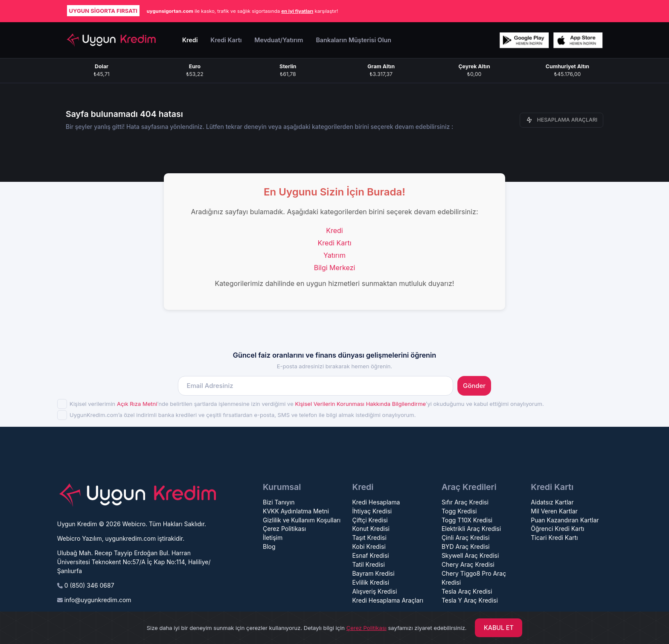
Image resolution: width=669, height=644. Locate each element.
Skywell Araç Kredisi (470, 555)
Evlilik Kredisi (371, 582)
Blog (269, 546)
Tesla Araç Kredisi (467, 591)
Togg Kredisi (459, 511)
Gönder (474, 386)
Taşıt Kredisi (369, 538)
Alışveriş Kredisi (374, 591)
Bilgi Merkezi (335, 268)
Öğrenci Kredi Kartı (557, 529)
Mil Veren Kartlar (554, 511)
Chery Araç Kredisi (468, 564)
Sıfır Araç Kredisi (465, 502)
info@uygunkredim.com (98, 600)
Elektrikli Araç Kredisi (471, 529)
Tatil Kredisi (368, 564)
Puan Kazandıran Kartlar (565, 520)
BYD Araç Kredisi (466, 546)
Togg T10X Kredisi (467, 520)
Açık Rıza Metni (137, 404)
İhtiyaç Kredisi (372, 511)
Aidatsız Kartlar (552, 502)
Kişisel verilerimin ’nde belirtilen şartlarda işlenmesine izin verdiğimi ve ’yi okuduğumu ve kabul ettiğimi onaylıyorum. (307, 404)
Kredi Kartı (334, 243)
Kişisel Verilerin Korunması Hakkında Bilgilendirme (360, 404)
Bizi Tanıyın (279, 502)
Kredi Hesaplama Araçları (388, 600)
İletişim (273, 538)
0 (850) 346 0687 (89, 585)
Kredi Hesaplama (376, 502)
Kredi (334, 230)
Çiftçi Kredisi (370, 520)
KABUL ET (499, 628)
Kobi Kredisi (369, 546)
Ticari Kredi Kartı (554, 538)
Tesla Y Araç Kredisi (470, 600)
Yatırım (334, 255)
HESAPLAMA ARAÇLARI (562, 120)
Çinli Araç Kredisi (465, 538)
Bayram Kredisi (373, 573)
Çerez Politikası (284, 529)
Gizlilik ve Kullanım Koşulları (302, 520)
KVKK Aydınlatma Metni (296, 511)
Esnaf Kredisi (370, 555)
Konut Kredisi (371, 529)
